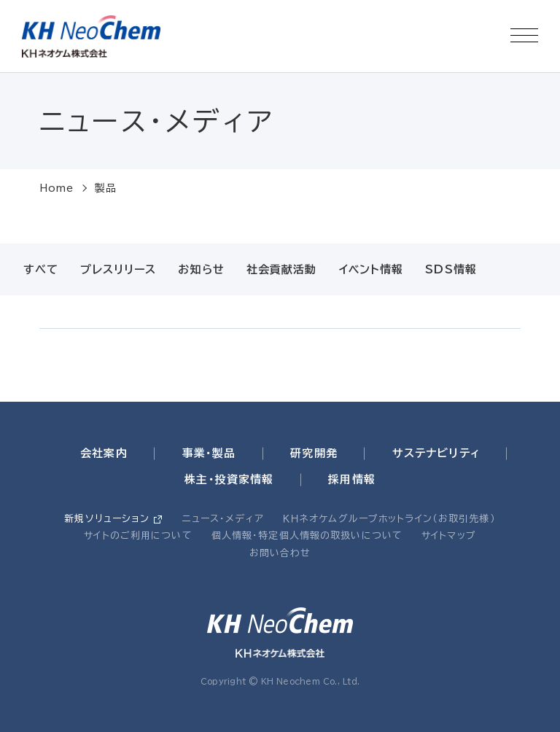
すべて (41, 269)
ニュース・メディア (223, 519)
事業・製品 (209, 453)
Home (57, 188)
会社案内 (104, 453)
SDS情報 (451, 269)
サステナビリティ (436, 453)
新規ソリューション (107, 519)
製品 (106, 188)
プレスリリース (118, 269)
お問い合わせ (280, 553)
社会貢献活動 (282, 269)
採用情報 (352, 479)
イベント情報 (372, 269)
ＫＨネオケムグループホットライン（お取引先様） (389, 519)
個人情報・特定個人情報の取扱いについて (307, 536)
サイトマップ (449, 536)
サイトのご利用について (138, 536)
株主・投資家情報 (229, 479)
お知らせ (201, 269)
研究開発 (314, 453)
